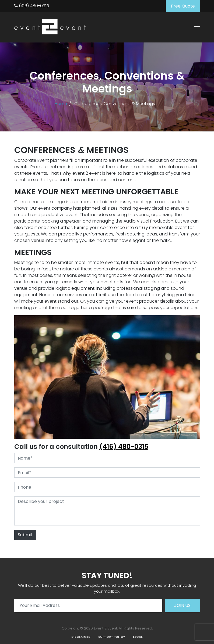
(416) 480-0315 (32, 6)
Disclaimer (81, 637)
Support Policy (112, 637)
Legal (138, 637)
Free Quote (183, 6)
